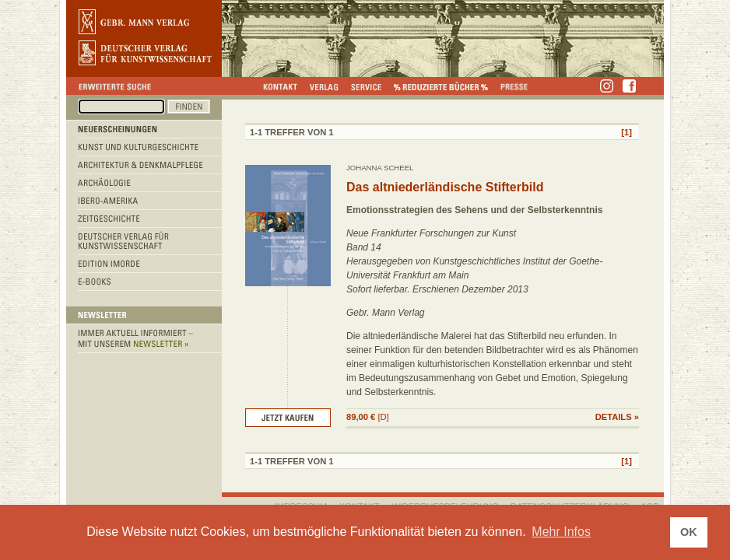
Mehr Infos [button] (561, 532)
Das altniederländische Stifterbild (445, 187)
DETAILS (614, 417)
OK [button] (689, 532)
